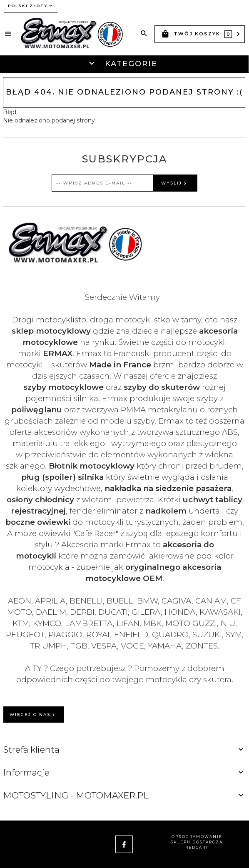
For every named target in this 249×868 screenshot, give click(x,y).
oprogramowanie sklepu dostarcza (197, 839)
